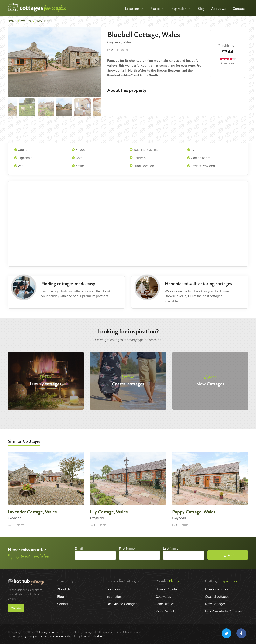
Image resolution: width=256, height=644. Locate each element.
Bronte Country (167, 589)
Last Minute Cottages (122, 604)
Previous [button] (12, 62)
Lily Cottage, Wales (109, 512)
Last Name (171, 549)
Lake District (165, 604)
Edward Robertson (92, 636)
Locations (134, 9)
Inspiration (180, 9)
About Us (218, 9)
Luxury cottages (217, 589)
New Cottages (215, 604)
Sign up (228, 555)
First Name (127, 549)
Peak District (165, 611)
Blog (201, 9)
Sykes (224, 63)
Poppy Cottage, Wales (194, 512)
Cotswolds (163, 597)
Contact (239, 9)
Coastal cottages (217, 597)
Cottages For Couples (52, 632)
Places (157, 9)
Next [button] (96, 62)
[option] (54, 62)
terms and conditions (53, 636)
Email (79, 549)
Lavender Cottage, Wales (32, 512)
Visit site (16, 608)
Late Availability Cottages (223, 611)
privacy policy (26, 636)
